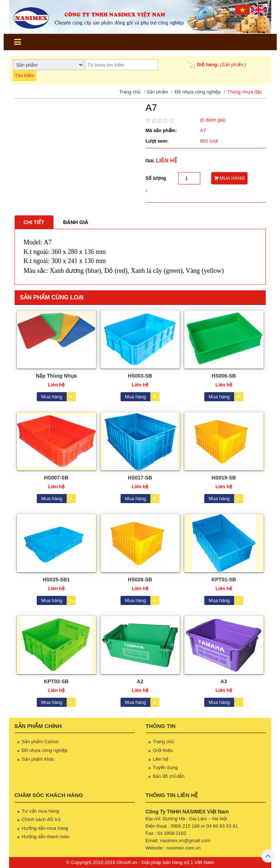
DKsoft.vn (127, 862)
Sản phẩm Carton (40, 742)
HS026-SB (140, 580)
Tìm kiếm (25, 75)
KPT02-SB (56, 681)
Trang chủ (130, 92)
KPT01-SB (224, 580)
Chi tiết (34, 222)
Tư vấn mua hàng (41, 811)
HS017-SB (140, 478)
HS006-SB (224, 376)
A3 (224, 681)
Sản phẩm (157, 92)
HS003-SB (140, 376)
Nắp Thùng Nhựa (56, 376)
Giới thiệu (163, 750)
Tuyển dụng (165, 767)
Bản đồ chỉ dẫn (169, 776)
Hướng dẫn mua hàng (45, 828)
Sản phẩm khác (38, 759)
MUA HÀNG (230, 178)
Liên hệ (161, 759)
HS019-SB (224, 478)
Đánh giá (76, 222)
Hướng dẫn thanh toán (46, 837)
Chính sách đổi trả (41, 819)
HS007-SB (56, 478)
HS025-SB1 (56, 580)
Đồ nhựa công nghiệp (198, 92)
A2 (140, 681)
